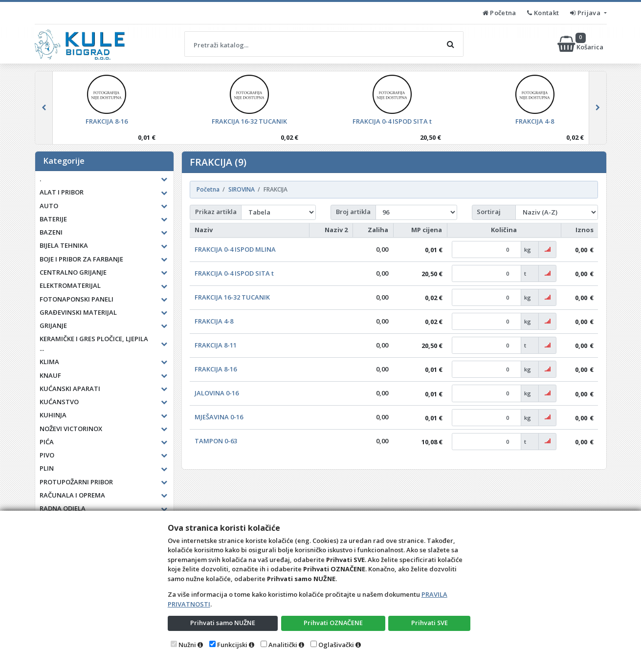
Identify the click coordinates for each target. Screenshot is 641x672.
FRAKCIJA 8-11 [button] (216, 345)
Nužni (187, 645)
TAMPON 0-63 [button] (216, 441)
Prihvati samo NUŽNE (222, 623)
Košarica (581, 44)
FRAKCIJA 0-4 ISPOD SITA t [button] (234, 273)
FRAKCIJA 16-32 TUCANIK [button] (232, 297)
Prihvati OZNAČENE (333, 623)
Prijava (586, 13)
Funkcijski (232, 645)
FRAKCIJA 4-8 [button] (214, 321)
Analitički (283, 645)
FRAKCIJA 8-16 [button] (216, 369)
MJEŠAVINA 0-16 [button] (219, 417)
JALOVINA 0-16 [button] (217, 393)
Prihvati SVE (429, 623)
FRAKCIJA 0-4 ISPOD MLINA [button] (235, 249)
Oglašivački (336, 645)
